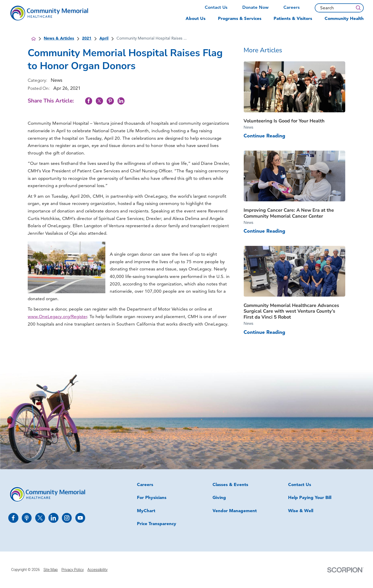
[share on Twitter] (99, 101)
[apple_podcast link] (27, 518)
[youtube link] (80, 518)
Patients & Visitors (293, 19)
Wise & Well (301, 511)
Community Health (344, 19)
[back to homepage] (34, 39)
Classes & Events (230, 485)
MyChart (146, 511)
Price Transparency (157, 524)
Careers (292, 8)
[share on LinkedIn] (121, 101)
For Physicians (152, 498)
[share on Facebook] (89, 101)
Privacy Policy (72, 570)
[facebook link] (13, 518)
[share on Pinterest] (110, 101)
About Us (196, 19)
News (57, 81)
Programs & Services (240, 19)
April (104, 39)
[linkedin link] (53, 518)
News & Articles (59, 39)
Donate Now (255, 8)
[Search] (358, 8)
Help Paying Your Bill (310, 498)
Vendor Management (235, 511)
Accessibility (98, 570)
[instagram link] (67, 518)
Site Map (51, 570)
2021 (87, 39)
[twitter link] (40, 518)
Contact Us (216, 8)
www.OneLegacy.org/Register (57, 317)
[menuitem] (199, 21)
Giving (219, 498)
